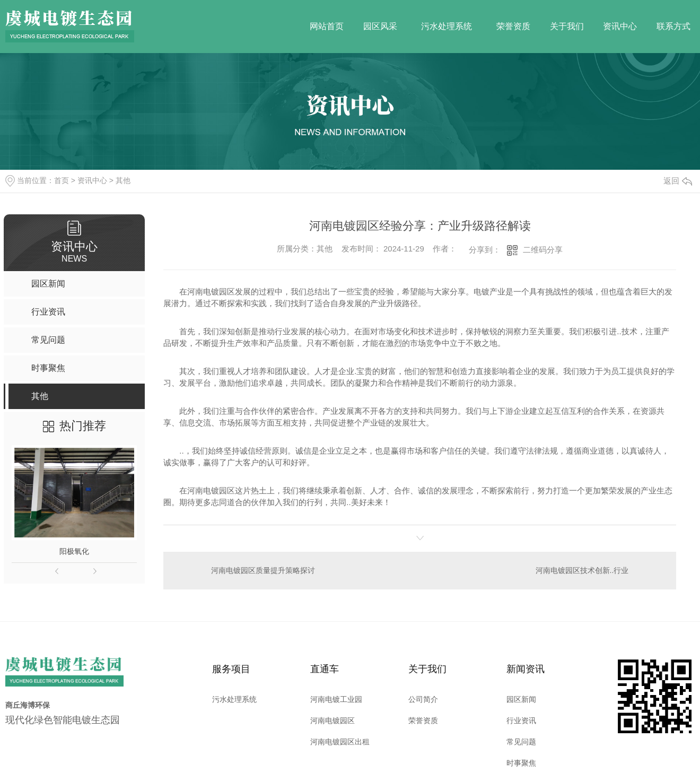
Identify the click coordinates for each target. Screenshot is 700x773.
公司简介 (423, 699)
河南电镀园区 (332, 720)
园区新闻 (521, 699)
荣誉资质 (513, 26)
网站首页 (327, 26)
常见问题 (521, 741)
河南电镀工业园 (336, 699)
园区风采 (380, 26)
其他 (123, 180)
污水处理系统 (447, 26)
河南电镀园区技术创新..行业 (582, 570)
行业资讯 (521, 720)
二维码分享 (543, 250)
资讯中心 (620, 26)
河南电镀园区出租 (340, 741)
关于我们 (567, 26)
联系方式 (673, 26)
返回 (678, 181)
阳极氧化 (74, 551)
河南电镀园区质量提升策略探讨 (263, 570)
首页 (62, 180)
